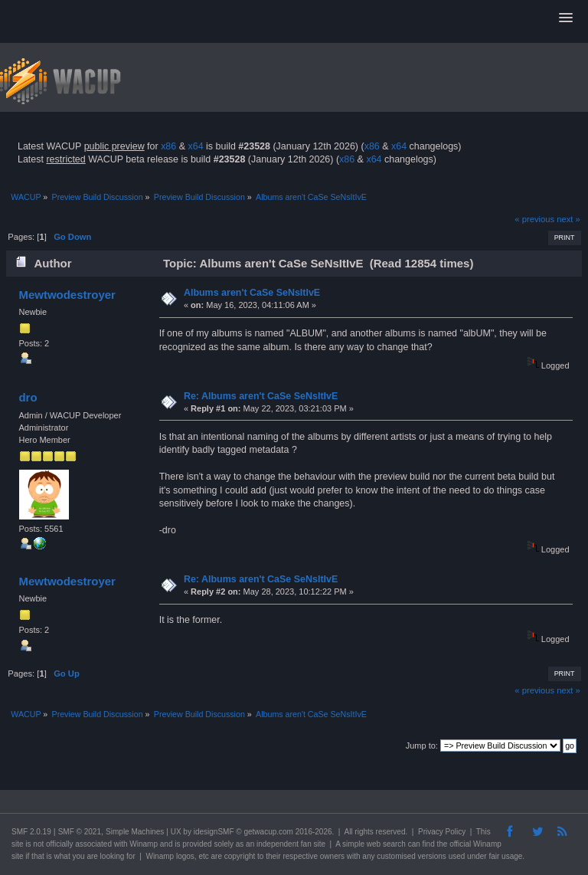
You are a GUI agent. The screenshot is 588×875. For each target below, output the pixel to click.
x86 (168, 146)
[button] (566, 18)
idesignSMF (214, 832)
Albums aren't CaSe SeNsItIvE (252, 293)
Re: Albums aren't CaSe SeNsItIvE (261, 396)
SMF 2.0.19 (31, 832)
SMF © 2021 (80, 832)
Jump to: (422, 746)
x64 (195, 146)
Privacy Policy (442, 832)
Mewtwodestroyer (67, 295)
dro (28, 397)
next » (568, 219)
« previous (534, 219)
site (18, 844)
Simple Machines (135, 832)
